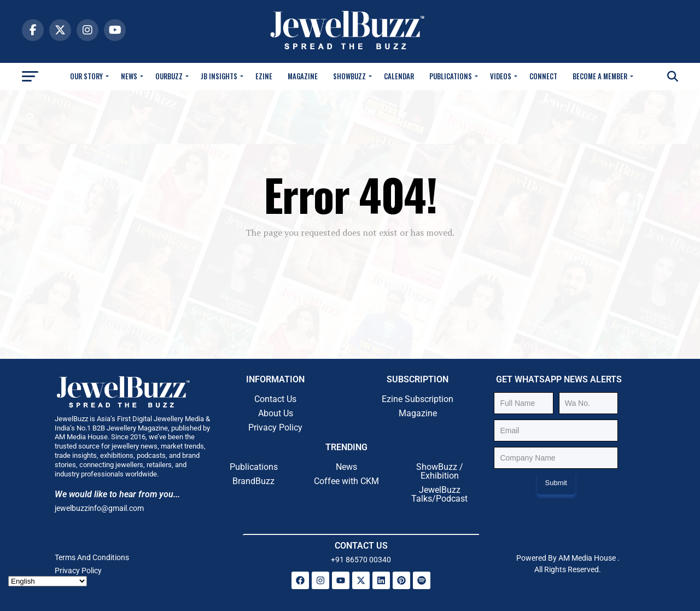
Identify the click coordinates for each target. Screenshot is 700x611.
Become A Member (600, 76)
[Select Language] (48, 581)
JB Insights (219, 76)
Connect (543, 76)
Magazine (303, 76)
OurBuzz (169, 76)
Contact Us (275, 399)
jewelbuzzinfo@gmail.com (99, 508)
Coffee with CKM (346, 481)
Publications (451, 76)
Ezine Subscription (418, 399)
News (129, 76)
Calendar (399, 76)
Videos (501, 76)
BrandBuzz (253, 481)
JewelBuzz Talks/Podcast (439, 494)
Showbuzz (349, 76)
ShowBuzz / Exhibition (440, 471)
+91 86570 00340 (361, 560)
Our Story (86, 76)
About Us (276, 413)
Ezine (264, 76)
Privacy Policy (275, 427)
